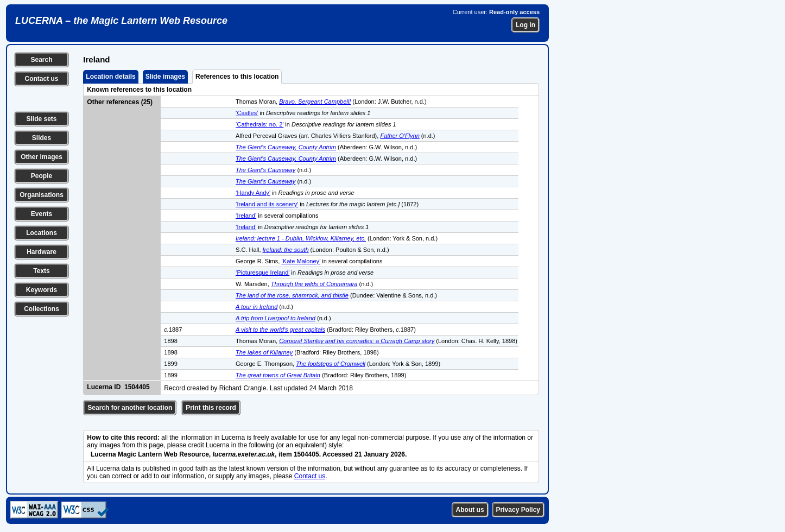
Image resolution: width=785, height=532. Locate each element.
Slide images (165, 77)
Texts (41, 271)
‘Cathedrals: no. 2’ (259, 124)
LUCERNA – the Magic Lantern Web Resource (121, 21)
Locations (42, 233)
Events (42, 214)
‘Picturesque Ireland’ (262, 273)
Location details (110, 77)
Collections (42, 309)
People (42, 176)
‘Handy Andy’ (253, 193)
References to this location (237, 77)
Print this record (211, 408)
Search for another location (130, 408)
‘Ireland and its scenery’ (267, 204)
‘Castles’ (247, 113)
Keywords (42, 290)
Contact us (41, 79)
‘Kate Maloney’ (301, 261)
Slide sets (41, 119)
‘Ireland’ (246, 216)
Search (41, 60)
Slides (42, 138)
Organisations (42, 195)
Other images (42, 157)
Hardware (42, 252)
